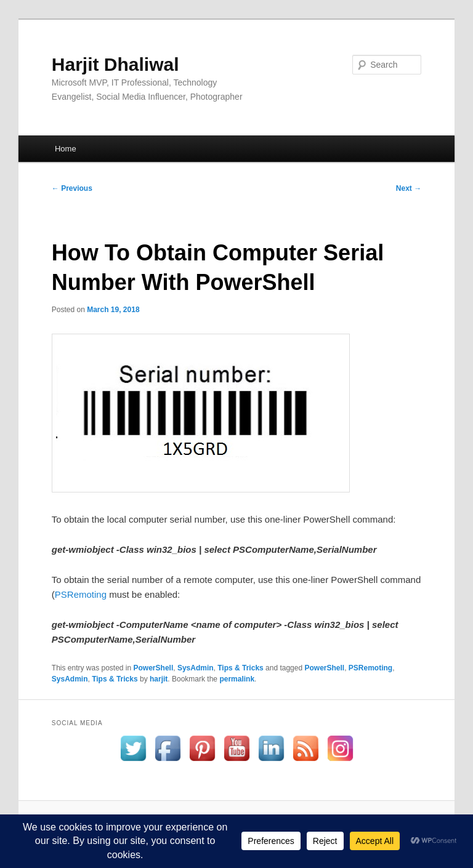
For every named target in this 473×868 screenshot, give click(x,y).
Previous (72, 188)
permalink (237, 679)
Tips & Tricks (240, 668)
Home (66, 149)
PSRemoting (81, 594)
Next (409, 188)
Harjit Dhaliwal (115, 64)
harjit (159, 679)
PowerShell (154, 668)
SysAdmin (196, 668)
